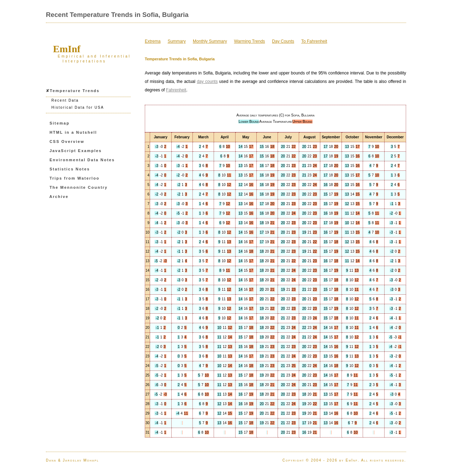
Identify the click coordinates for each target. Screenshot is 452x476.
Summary (177, 41)
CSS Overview (67, 141)
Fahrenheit (176, 90)
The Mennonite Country (79, 187)
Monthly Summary (210, 41)
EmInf (67, 49)
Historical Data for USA (78, 107)
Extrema (153, 41)
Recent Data (65, 100)
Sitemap (60, 123)
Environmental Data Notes (82, 160)
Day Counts (283, 41)
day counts (207, 82)
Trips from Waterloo (75, 178)
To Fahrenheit (314, 41)
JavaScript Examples (76, 151)
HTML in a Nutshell (73, 132)
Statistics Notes (70, 169)
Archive (59, 197)
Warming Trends (250, 41)
